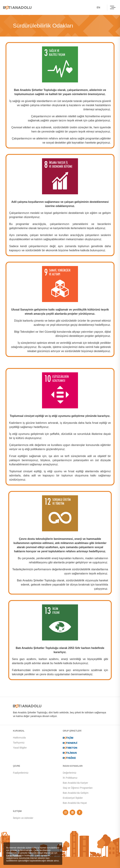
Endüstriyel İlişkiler (73, 798)
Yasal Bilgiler (20, 748)
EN (98, 7)
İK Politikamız (70, 778)
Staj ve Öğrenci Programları (78, 788)
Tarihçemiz (19, 743)
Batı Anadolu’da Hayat (75, 803)
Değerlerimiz (70, 773)
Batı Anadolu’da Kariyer (75, 783)
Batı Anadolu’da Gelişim (76, 793)
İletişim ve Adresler (23, 818)
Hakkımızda (19, 738)
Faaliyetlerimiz (21, 773)
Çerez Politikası (14, 856)
